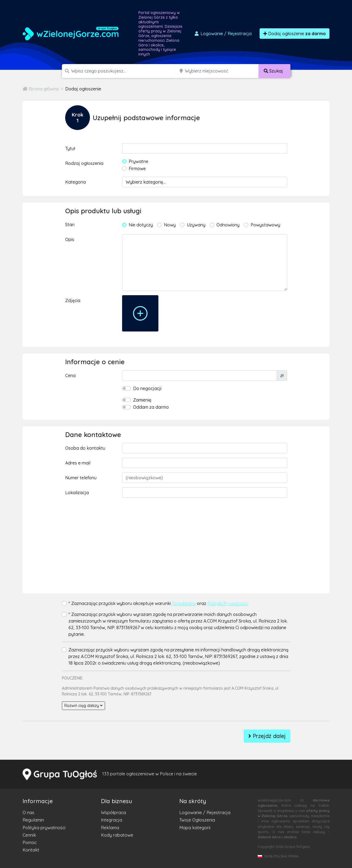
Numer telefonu (81, 478)
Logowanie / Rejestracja (205, 812)
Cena (70, 375)
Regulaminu (184, 603)
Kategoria (75, 182)
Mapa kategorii (195, 828)
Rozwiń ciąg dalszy (83, 706)
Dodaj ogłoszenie (295, 34)
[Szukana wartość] (124, 71)
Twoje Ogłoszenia (197, 820)
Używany (196, 225)
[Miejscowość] (222, 71)
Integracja (112, 820)
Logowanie (223, 34)
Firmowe (137, 168)
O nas (28, 812)
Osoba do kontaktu (85, 448)
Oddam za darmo (151, 407)
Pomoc (30, 842)
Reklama (110, 828)
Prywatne (138, 161)
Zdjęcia (73, 300)
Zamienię (142, 400)
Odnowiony (228, 225)
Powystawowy (265, 225)
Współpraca (113, 812)
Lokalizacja (77, 493)
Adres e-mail (78, 463)
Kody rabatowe (117, 835)
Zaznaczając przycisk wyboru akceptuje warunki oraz (158, 603)
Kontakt (31, 850)
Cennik (29, 835)
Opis (70, 239)
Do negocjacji (147, 388)
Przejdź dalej (267, 736)
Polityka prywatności (44, 828)
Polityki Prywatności (228, 603)
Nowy (170, 225)
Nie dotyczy (141, 225)
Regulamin (33, 820)
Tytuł (70, 148)
